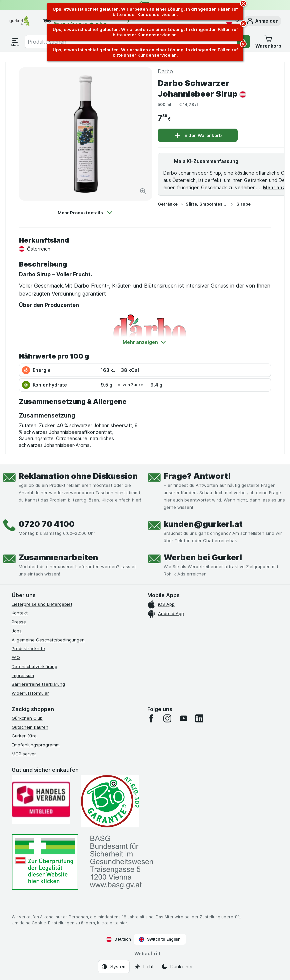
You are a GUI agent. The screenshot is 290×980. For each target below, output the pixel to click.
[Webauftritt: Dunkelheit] (177, 967)
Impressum (23, 675)
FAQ (16, 657)
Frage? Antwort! (197, 476)
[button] (262, 21)
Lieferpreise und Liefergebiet (42, 604)
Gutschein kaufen (30, 727)
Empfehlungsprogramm (36, 745)
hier (123, 923)
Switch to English (160, 939)
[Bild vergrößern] (143, 191)
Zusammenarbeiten (58, 557)
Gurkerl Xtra (24, 736)
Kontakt (20, 613)
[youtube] (183, 718)
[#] (45, 862)
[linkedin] (199, 718)
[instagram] (167, 718)
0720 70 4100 (47, 524)
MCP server (24, 754)
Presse (19, 622)
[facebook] (151, 718)
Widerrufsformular (30, 693)
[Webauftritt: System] (114, 967)
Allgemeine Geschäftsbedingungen (48, 640)
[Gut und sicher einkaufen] (110, 801)
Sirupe (243, 204)
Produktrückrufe (28, 648)
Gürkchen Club (27, 718)
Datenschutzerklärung (34, 666)
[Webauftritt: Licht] (144, 967)
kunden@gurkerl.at (203, 524)
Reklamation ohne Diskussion (78, 476)
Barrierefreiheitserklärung (38, 684)
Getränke (168, 204)
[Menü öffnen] (15, 42)
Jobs (17, 631)
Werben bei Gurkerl (203, 557)
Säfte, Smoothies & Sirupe (207, 204)
